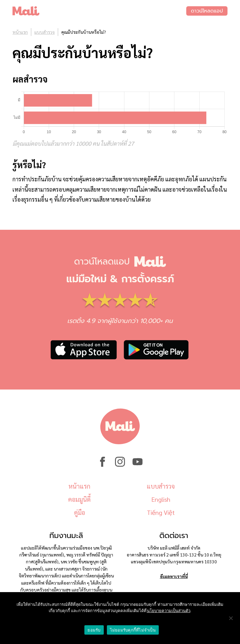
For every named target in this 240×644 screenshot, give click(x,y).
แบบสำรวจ (45, 32)
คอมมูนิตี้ (79, 499)
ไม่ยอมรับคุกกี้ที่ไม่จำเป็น (133, 630)
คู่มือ (80, 512)
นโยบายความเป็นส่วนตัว (169, 611)
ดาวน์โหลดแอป (207, 11)
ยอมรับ (94, 630)
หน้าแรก (20, 32)
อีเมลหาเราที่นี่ (174, 576)
